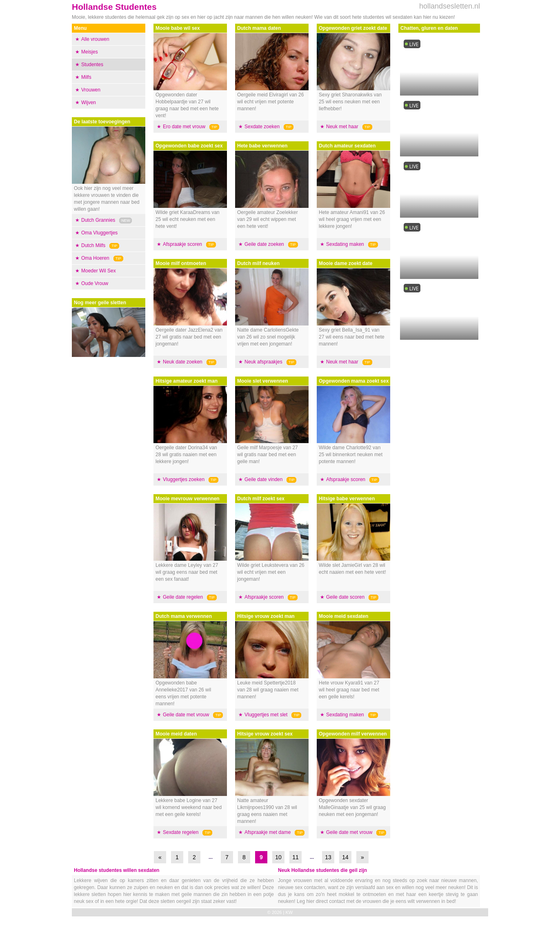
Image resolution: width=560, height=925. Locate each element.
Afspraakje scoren (182, 244)
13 (328, 857)
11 (296, 857)
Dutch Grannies (98, 220)
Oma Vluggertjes (99, 233)
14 (345, 857)
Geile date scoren (345, 597)
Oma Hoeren (95, 258)
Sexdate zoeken (262, 127)
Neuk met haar (342, 127)
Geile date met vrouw (186, 715)
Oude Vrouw (95, 283)
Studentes (92, 65)
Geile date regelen (183, 597)
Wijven (89, 103)
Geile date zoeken (264, 244)
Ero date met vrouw (184, 127)
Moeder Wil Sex (99, 271)
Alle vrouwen (95, 39)
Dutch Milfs (93, 245)
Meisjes (90, 52)
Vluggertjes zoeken (184, 479)
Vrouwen (91, 90)
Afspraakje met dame (268, 832)
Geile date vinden (263, 479)
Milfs (86, 77)
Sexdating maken (345, 244)
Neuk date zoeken (183, 362)
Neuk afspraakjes (263, 362)
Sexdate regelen (181, 832)
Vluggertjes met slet (266, 715)
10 (278, 857)
